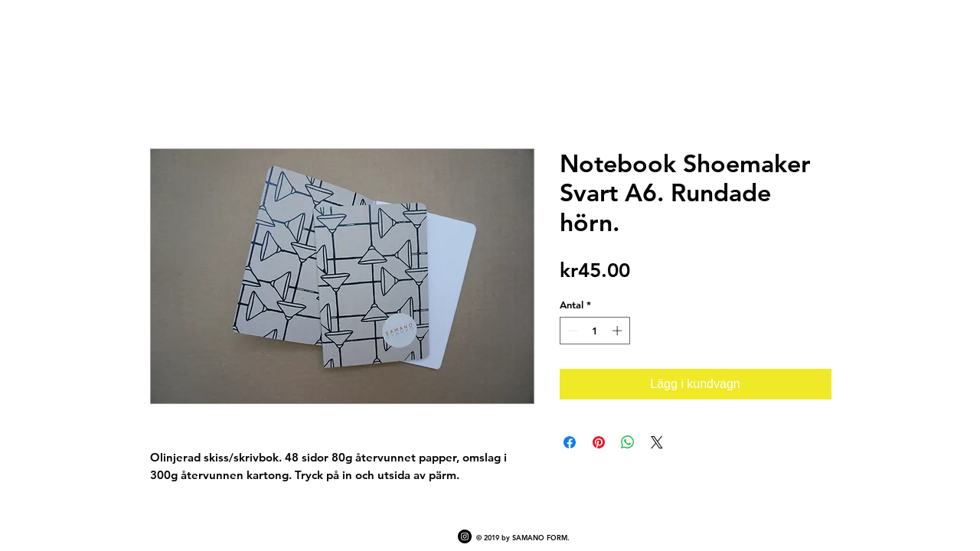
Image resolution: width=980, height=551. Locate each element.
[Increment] (619, 331)
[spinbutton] (595, 331)
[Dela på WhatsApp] (628, 442)
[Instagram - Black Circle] (465, 536)
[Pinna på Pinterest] (599, 442)
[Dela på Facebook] (570, 442)
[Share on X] (657, 442)
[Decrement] (571, 331)
